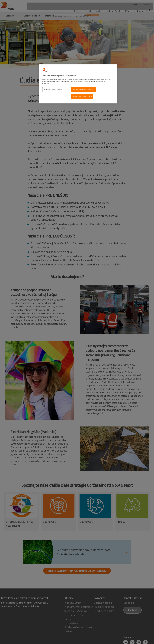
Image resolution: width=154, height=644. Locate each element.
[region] (78, 84)
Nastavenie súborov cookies (53, 90)
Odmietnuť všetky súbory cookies (83, 90)
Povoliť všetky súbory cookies (82, 97)
